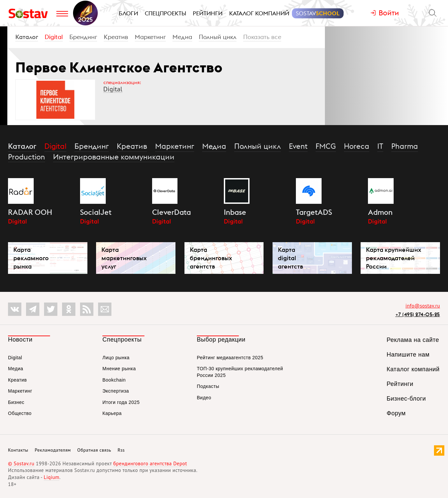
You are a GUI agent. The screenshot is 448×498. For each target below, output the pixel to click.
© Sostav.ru (21, 463)
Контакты (18, 450)
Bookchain (114, 380)
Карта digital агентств (290, 258)
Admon (380, 212)
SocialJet (96, 212)
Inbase (235, 212)
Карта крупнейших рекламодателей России (394, 258)
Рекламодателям (53, 450)
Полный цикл (218, 37)
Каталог (27, 37)
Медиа (182, 37)
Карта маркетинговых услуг (124, 258)
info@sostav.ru (423, 306)
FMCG (326, 146)
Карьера (112, 413)
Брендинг (83, 37)
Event (298, 146)
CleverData (171, 212)
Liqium (52, 477)
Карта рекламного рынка (31, 258)
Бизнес (16, 402)
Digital (54, 37)
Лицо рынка (116, 358)
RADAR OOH (30, 212)
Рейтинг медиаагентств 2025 (230, 358)
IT (380, 146)
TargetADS (314, 212)
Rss (121, 450)
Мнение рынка (119, 369)
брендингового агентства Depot (150, 463)
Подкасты (208, 386)
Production (27, 157)
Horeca (357, 146)
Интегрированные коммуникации (114, 157)
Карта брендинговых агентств (211, 258)
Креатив (116, 37)
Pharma (405, 146)
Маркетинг (150, 37)
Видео (204, 398)
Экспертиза (116, 391)
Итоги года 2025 (121, 402)
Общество (20, 413)
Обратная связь (94, 450)
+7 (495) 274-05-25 (418, 314)
